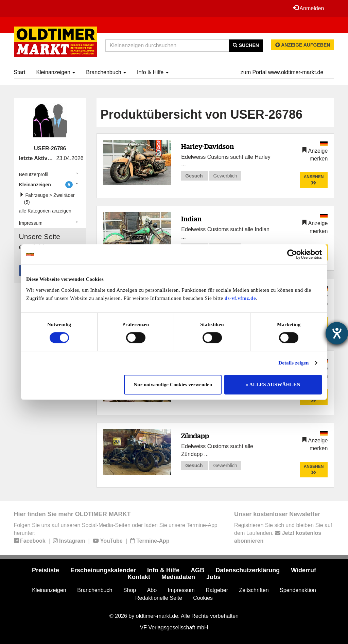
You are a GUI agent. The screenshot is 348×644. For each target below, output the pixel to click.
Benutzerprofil (34, 174)
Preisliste (46, 570)
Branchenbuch (106, 72)
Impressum (31, 223)
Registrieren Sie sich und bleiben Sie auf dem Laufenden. (283, 533)
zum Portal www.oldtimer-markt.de (282, 72)
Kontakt (139, 577)
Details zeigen (293, 363)
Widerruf (303, 570)
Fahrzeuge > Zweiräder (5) (49, 198)
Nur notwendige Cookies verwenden (173, 385)
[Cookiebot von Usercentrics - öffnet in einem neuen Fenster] (292, 254)
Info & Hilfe (153, 72)
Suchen (246, 45)
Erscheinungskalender (103, 570)
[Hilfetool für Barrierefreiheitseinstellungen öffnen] (337, 333)
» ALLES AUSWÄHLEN (273, 385)
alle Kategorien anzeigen (45, 211)
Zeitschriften (254, 590)
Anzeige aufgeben (303, 45)
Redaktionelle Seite (159, 598)
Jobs (213, 577)
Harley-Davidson (207, 146)
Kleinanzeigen (56, 72)
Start (20, 72)
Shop (130, 590)
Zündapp (195, 436)
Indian (191, 219)
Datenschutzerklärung (248, 570)
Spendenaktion (298, 590)
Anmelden (309, 8)
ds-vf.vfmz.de (240, 298)
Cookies (203, 598)
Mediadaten (178, 577)
